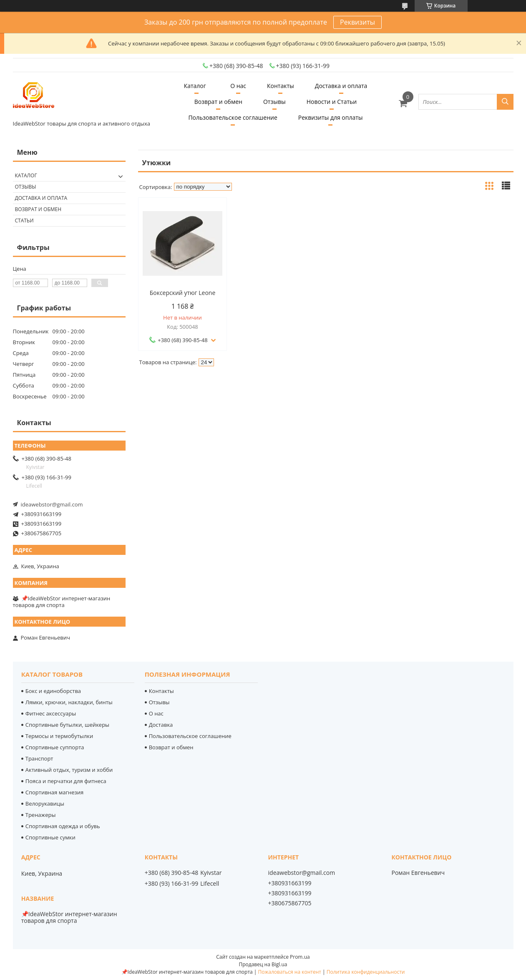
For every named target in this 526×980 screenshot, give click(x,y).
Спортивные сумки (50, 837)
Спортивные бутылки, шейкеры (67, 725)
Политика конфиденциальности (366, 972)
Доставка (161, 725)
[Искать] (505, 102)
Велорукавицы (45, 804)
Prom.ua (300, 957)
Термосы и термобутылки (59, 736)
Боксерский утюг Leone (183, 293)
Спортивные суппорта (55, 747)
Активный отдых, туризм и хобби (69, 770)
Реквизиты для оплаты (331, 117)
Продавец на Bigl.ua (263, 964)
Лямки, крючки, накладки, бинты (69, 702)
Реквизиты (357, 22)
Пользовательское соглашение (233, 117)
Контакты (281, 86)
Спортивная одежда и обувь (63, 826)
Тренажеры (41, 815)
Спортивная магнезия (55, 792)
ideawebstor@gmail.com (52, 504)
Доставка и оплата (341, 86)
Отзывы (274, 102)
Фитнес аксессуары (51, 713)
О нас (238, 86)
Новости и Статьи (332, 102)
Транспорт (39, 758)
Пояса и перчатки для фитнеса (66, 781)
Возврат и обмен (218, 102)
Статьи (24, 220)
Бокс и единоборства (53, 691)
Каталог (195, 86)
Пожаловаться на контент (290, 972)
